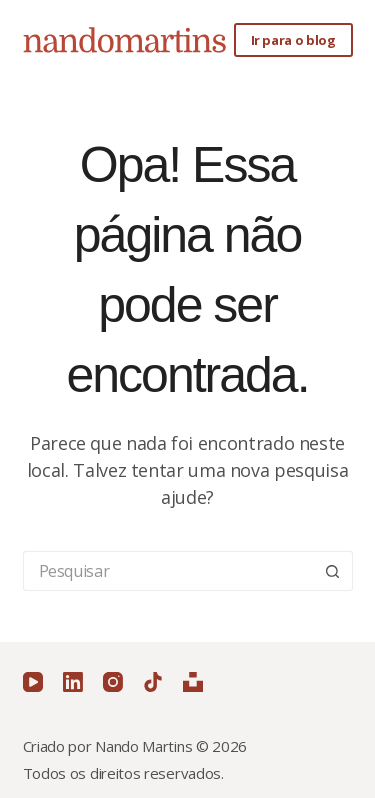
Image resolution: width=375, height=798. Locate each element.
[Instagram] (113, 682)
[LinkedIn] (73, 682)
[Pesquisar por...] (168, 571)
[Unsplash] (193, 682)
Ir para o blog (293, 40)
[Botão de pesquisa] (333, 571)
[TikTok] (153, 682)
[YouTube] (33, 682)
